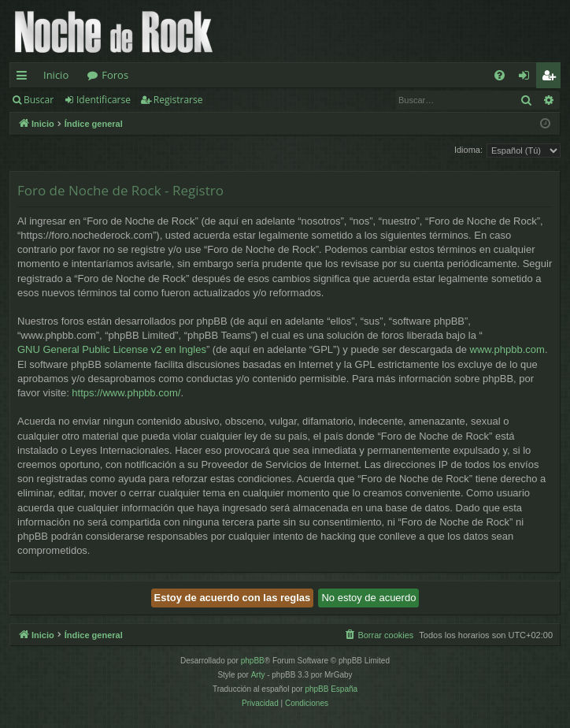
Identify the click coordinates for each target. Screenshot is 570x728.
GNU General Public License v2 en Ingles (112, 349)
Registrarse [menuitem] (552, 78)
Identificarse (104, 100)
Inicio (56, 75)
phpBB (253, 661)
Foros (115, 75)
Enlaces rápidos (25, 78)
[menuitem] (500, 75)
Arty (258, 675)
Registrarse (178, 100)
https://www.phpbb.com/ (126, 393)
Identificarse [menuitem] (528, 78)
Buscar (39, 100)
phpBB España (331, 689)
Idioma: (468, 150)
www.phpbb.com (507, 349)
